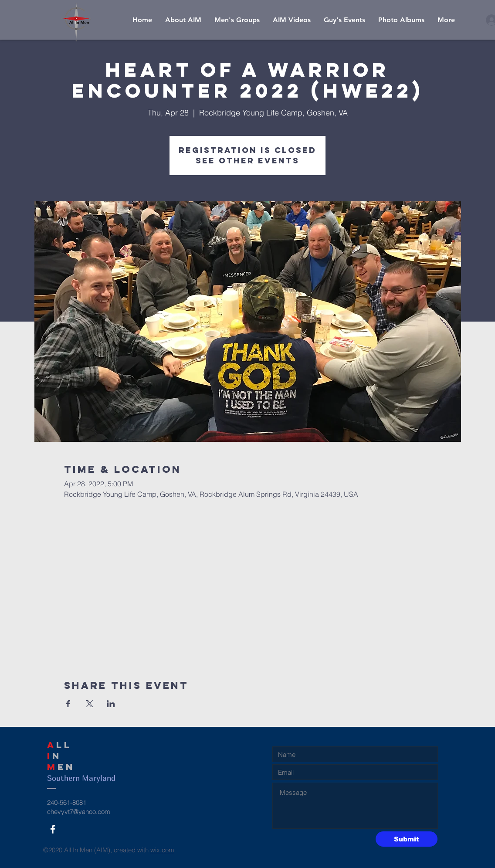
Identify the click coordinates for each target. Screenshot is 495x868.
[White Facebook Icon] (53, 829)
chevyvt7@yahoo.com (79, 812)
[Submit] (407, 839)
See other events (247, 161)
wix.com (162, 850)
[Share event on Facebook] (68, 704)
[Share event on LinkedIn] (111, 704)
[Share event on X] (90, 704)
